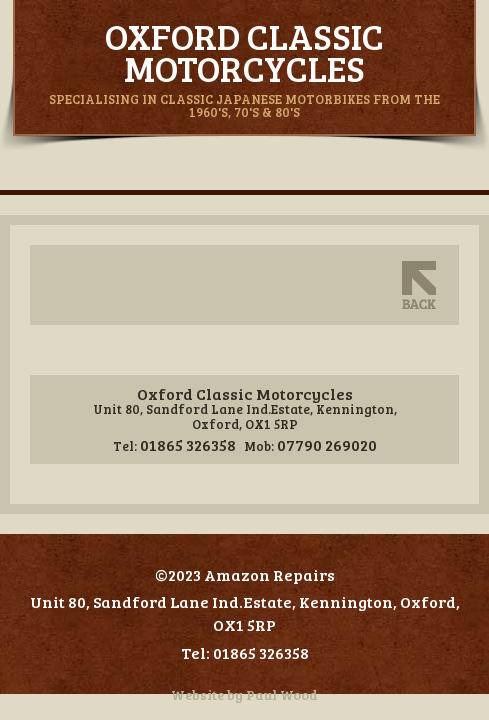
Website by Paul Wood (244, 694)
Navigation (245, 171)
